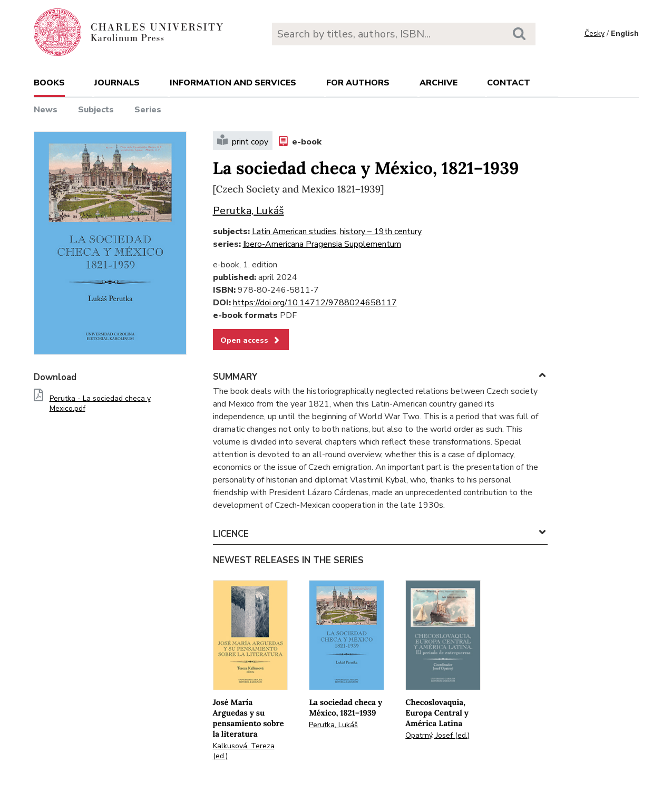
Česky (595, 33)
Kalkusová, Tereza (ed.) (244, 751)
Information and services (233, 83)
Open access (251, 340)
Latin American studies (294, 231)
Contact (509, 83)
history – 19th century (381, 231)
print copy (243, 141)
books (49, 83)
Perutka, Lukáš (249, 211)
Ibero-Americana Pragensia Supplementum (322, 244)
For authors (358, 83)
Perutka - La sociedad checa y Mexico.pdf (100, 404)
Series (148, 110)
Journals (117, 83)
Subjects (96, 110)
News (46, 110)
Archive (439, 83)
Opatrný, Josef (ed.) (437, 735)
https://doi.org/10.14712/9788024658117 (315, 303)
